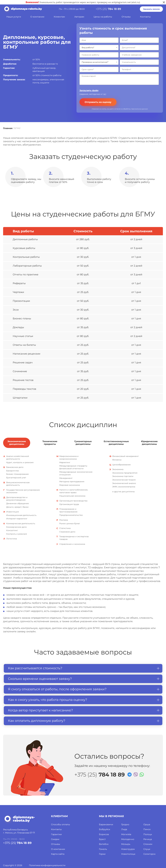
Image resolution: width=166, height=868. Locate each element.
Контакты (145, 17)
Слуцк (147, 849)
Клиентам (59, 17)
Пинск (147, 829)
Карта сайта (58, 854)
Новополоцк (128, 854)
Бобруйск (105, 829)
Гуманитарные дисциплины (83, 443)
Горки (102, 854)
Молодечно (128, 839)
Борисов (104, 834)
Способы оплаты (61, 824)
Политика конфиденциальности (47, 865)
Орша (147, 824)
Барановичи (106, 824)
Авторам (79, 17)
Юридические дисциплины (149, 443)
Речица (148, 839)
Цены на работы (103, 17)
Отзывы (126, 17)
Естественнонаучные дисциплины (116, 443)
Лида (124, 829)
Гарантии (56, 834)
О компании (37, 17)
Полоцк (148, 834)
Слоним (148, 844)
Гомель (103, 849)
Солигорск (149, 854)
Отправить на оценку (98, 102)
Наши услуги (14, 17)
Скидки (55, 839)
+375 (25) (108, 9)
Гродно (125, 824)
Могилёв (126, 834)
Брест (102, 839)
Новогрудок (128, 849)
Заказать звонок (151, 9)
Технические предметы (50, 443)
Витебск (104, 844)
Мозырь (126, 844)
